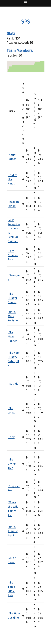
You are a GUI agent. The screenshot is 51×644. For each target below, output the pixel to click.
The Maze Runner (12, 337)
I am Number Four (13, 255)
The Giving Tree (12, 464)
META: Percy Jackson (13, 316)
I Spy (11, 437)
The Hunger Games (12, 298)
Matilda (13, 384)
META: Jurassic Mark (13, 531)
